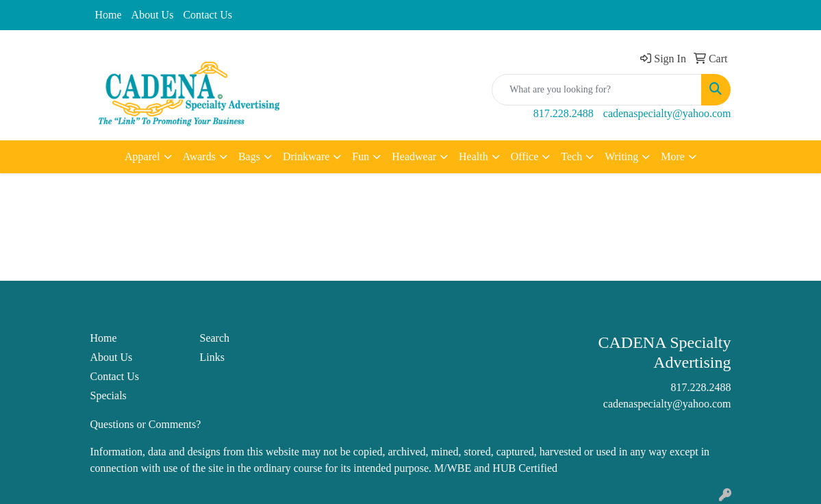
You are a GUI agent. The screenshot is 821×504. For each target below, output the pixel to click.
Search (214, 338)
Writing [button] (621, 156)
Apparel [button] (142, 156)
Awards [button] (199, 156)
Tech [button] (571, 156)
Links (212, 357)
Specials (109, 395)
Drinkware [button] (306, 156)
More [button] (673, 156)
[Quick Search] (597, 90)
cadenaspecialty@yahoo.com (667, 113)
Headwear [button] (414, 156)
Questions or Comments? (146, 424)
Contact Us (207, 15)
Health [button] (473, 156)
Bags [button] (249, 156)
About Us (153, 15)
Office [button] (525, 156)
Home (109, 15)
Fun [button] (361, 156)
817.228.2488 (564, 113)
